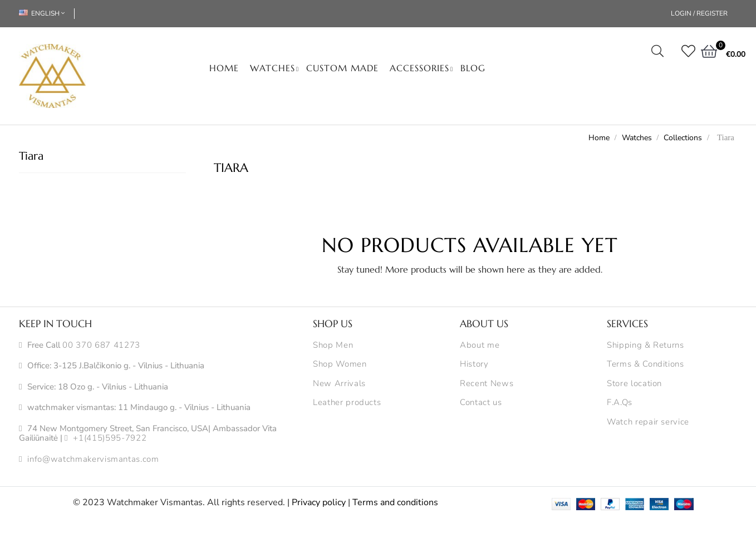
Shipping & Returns (645, 346)
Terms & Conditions (645, 364)
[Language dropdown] (47, 14)
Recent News (487, 384)
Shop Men (333, 346)
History (474, 364)
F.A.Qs (620, 403)
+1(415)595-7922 (110, 438)
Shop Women (340, 364)
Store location (634, 384)
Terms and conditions (395, 502)
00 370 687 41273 (101, 346)
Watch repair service (648, 422)
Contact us (481, 403)
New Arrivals (339, 384)
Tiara (31, 156)
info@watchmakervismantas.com (93, 460)
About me (480, 346)
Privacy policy (319, 502)
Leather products (347, 403)
